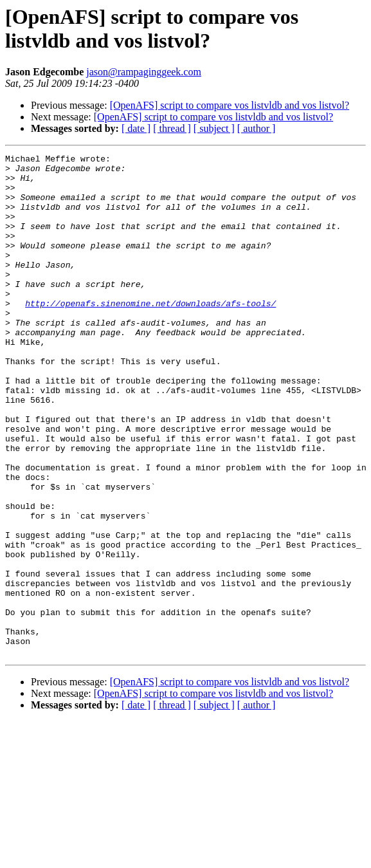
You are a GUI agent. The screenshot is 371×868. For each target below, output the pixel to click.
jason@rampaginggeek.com (144, 72)
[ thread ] (172, 128)
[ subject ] (214, 128)
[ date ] (136, 128)
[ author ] (257, 128)
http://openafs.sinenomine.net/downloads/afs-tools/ (150, 334)
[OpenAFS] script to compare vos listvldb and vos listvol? (230, 105)
